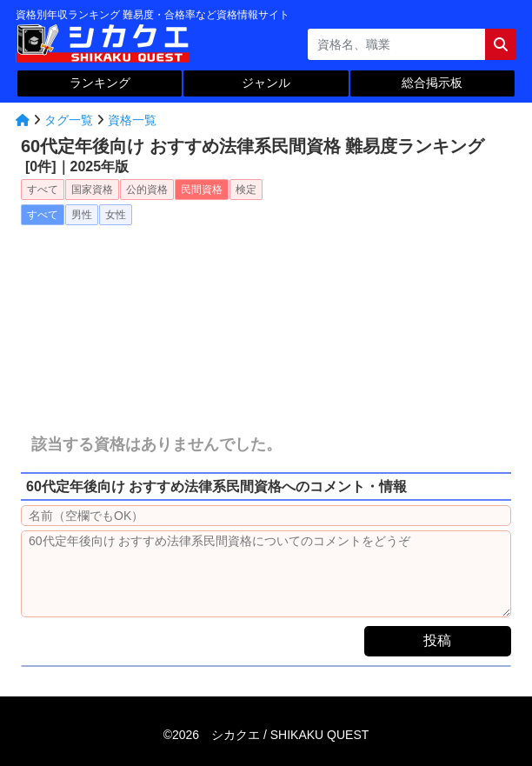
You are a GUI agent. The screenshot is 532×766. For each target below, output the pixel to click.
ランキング (100, 83)
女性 (116, 215)
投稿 (437, 640)
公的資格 (147, 190)
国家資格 (92, 190)
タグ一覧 (69, 120)
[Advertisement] (266, 316)
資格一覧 (132, 120)
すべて (43, 190)
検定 (246, 190)
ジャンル (266, 83)
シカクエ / (290, 735)
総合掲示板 (432, 83)
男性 (82, 215)
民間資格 (202, 190)
